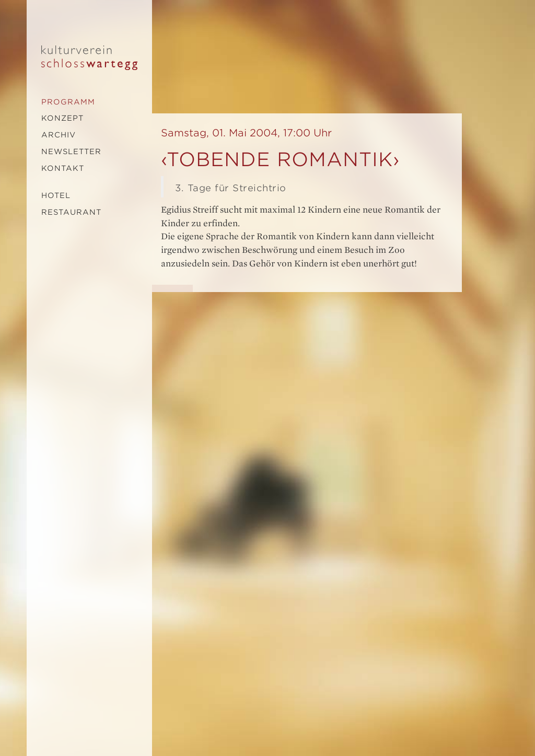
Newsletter (71, 152)
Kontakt (63, 168)
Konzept (62, 118)
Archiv (59, 135)
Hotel (56, 195)
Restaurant (71, 212)
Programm (68, 102)
